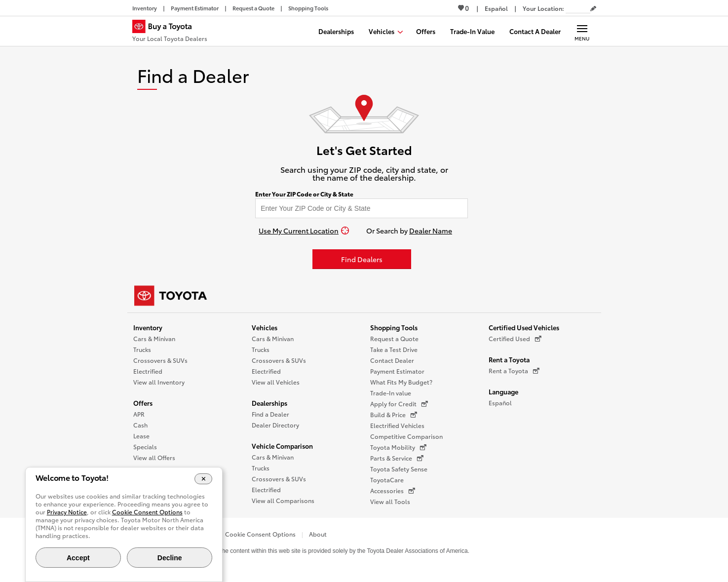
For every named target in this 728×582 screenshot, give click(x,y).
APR (139, 414)
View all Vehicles (276, 382)
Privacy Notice (67, 512)
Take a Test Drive (394, 349)
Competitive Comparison (406, 436)
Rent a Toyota (509, 359)
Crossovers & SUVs (160, 360)
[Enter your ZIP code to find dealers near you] (362, 208)
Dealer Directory (275, 425)
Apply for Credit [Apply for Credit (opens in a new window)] (399, 404)
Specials (145, 446)
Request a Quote (394, 338)
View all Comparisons (283, 500)
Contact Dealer (392, 360)
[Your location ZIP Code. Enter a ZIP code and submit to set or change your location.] (578, 8)
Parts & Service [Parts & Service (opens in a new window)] (397, 458)
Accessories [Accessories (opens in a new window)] (393, 491)
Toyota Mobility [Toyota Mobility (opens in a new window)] (398, 447)
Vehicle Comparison (282, 446)
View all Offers (154, 457)
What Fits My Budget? (401, 382)
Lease (141, 436)
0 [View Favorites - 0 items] (463, 8)
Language (503, 391)
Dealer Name (431, 231)
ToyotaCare (387, 480)
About (318, 534)
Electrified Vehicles (397, 425)
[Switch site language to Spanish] (496, 8)
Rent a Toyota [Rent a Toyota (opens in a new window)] (514, 371)
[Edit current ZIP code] (593, 9)
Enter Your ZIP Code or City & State (304, 194)
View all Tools (390, 501)
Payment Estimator (397, 371)
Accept (78, 558)
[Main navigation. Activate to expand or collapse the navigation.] (582, 31)
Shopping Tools (394, 327)
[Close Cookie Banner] (204, 479)
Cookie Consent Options (260, 534)
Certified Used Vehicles (524, 327)
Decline (170, 558)
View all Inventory (159, 382)
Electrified (148, 371)
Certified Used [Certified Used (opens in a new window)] (515, 339)
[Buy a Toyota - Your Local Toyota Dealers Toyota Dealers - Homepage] (170, 32)
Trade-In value (391, 393)
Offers (143, 403)
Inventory (148, 327)
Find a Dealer (270, 414)
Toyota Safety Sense (399, 469)
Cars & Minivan (154, 338)
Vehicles (265, 327)
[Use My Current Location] (304, 231)
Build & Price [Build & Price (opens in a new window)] (394, 415)
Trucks (142, 349)
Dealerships (269, 403)
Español (500, 403)
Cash (140, 425)
